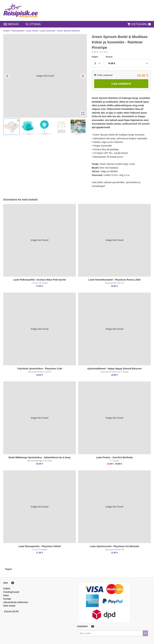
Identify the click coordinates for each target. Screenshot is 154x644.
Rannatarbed (18, 31)
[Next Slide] (83, 76)
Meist (6, 595)
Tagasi (8, 569)
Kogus (95, 57)
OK (145, 633)
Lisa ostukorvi (121, 84)
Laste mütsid (32, 31)
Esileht (6, 31)
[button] (11, 127)
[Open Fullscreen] (83, 114)
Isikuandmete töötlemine (16, 602)
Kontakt (7, 599)
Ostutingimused (11, 592)
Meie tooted (9, 606)
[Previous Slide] (7, 76)
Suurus (109, 57)
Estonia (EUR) (11, 611)
